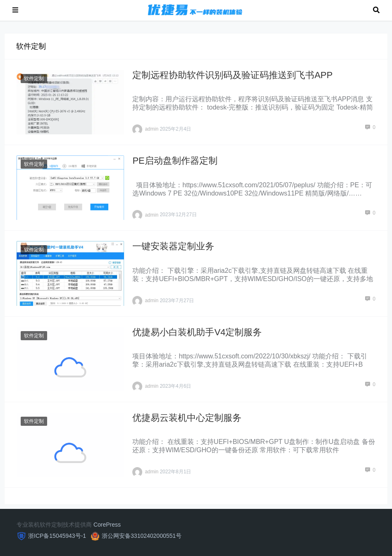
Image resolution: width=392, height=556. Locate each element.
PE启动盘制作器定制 (175, 161)
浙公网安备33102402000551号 (142, 536)
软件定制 (34, 79)
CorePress (107, 525)
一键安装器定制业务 (173, 246)
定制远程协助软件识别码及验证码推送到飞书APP (232, 75)
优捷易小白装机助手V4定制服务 (197, 332)
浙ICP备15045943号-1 (57, 536)
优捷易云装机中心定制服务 (187, 418)
